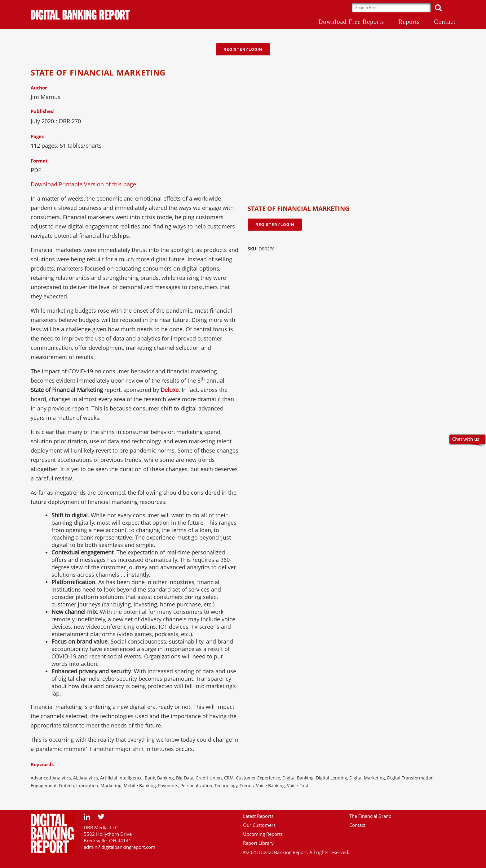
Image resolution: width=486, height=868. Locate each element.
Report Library (258, 843)
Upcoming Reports (263, 834)
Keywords (42, 764)
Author (39, 88)
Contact (357, 825)
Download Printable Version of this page (83, 184)
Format (39, 161)
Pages (37, 136)
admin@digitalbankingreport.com (119, 847)
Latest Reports (258, 816)
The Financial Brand (370, 816)
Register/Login (243, 49)
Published (42, 111)
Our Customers (259, 825)
